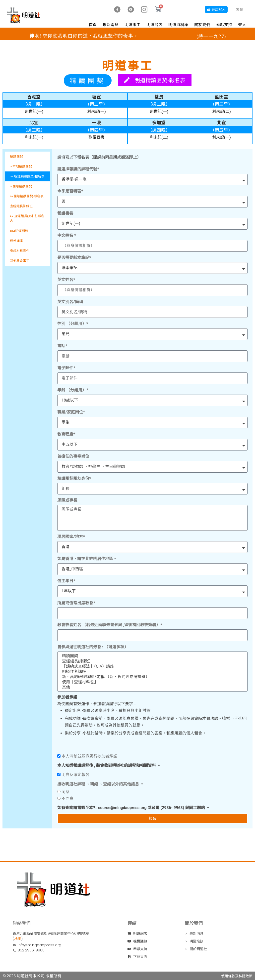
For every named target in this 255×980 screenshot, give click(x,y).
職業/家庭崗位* (71, 412)
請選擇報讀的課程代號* (78, 169)
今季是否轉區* (70, 191)
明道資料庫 (178, 25)
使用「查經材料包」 (152, 682)
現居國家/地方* (71, 536)
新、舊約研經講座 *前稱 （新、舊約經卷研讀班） (152, 677)
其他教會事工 (20, 261)
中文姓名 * (67, 235)
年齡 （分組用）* (73, 390)
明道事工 (132, 25)
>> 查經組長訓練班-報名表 (27, 219)
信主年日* (66, 581)
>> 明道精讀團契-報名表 (27, 176)
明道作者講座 (152, 672)
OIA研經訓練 (19, 231)
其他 (152, 687)
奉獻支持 (224, 25)
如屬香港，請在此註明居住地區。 (87, 559)
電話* (62, 346)
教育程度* (66, 434)
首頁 (93, 25)
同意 (65, 792)
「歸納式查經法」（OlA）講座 (152, 666)
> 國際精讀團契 (21, 186)
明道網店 (154, 25)
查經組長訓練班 (21, 206)
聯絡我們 (22, 923)
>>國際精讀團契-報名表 (27, 196)
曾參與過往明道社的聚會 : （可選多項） (93, 647)
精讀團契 (16, 156)
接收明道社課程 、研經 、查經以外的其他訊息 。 (101, 784)
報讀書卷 (65, 213)
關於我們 (202, 25)
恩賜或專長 (67, 500)
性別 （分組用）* (73, 324)
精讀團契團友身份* (74, 478)
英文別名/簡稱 (70, 302)
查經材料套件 (20, 251)
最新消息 (111, 25)
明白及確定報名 (75, 775)
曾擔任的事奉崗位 (73, 456)
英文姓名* (66, 280)
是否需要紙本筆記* (74, 257)
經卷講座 (16, 241)
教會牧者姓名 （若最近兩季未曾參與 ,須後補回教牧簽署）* (110, 625)
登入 (242, 25)
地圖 (18, 939)
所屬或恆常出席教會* (76, 603)
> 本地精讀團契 (21, 166)
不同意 (67, 798)
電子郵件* (66, 368)
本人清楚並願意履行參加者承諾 (89, 756)
